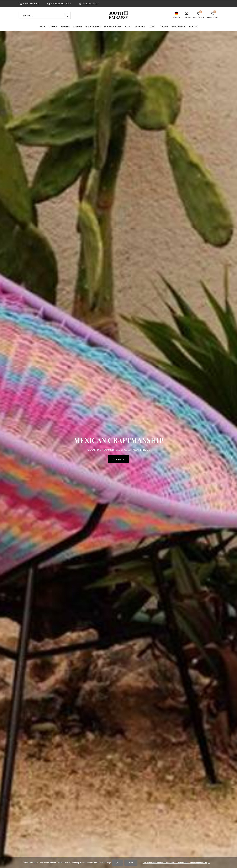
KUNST (152, 26)
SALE (42, 26)
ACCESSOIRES (93, 26)
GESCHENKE (178, 26)
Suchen (66, 15)
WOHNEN (140, 26)
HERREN (65, 26)
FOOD (128, 26)
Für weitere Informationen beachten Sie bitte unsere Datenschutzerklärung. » (177, 863)
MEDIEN (164, 26)
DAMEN (53, 26)
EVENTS (193, 26)
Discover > (119, 459)
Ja (117, 863)
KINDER (78, 26)
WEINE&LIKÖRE (113, 26)
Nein (131, 863)
